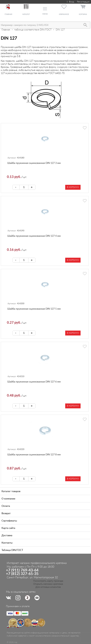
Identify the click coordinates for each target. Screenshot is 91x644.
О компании (8, 499)
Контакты (7, 543)
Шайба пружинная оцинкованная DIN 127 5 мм (34, 309)
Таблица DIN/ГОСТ (12, 550)
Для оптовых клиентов (48, 587)
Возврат (6, 513)
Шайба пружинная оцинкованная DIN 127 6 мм (34, 382)
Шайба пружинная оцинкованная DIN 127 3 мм (34, 163)
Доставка (7, 535)
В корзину (73, 187)
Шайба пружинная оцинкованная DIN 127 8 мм (34, 455)
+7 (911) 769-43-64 (22, 570)
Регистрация (83, 2)
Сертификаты (9, 521)
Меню (45, 14)
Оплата (6, 506)
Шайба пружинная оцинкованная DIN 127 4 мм (34, 236)
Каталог (26, 14)
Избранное (64, 14)
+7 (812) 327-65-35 (22, 574)
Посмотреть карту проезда (48, 581)
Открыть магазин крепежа (48, 584)
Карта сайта (8, 528)
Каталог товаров (11, 491)
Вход (70, 2)
